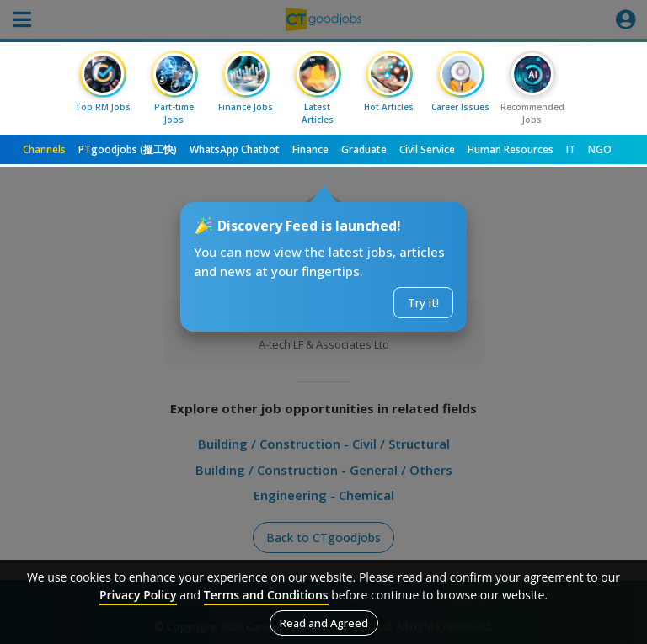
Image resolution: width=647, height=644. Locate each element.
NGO (600, 149)
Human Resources (511, 149)
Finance (310, 149)
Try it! (423, 303)
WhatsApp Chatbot (235, 149)
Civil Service (427, 149)
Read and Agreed (324, 623)
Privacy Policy (138, 595)
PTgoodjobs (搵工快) (128, 149)
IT (571, 149)
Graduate (364, 149)
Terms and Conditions (266, 595)
